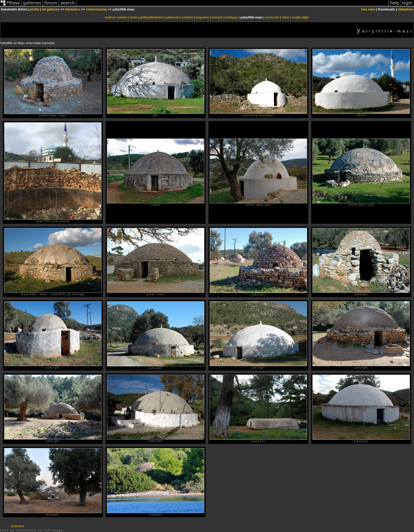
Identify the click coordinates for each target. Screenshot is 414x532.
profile (35, 9)
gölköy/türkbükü (151, 17)
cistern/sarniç (96, 9)
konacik (217, 17)
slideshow (406, 9)
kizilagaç (232, 17)
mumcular (272, 17)
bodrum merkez (116, 17)
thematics (73, 9)
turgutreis (202, 17)
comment (18, 526)
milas (286, 17)
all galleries (51, 9)
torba (134, 17)
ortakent (187, 17)
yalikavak (172, 17)
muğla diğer (301, 17)
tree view (368, 9)
